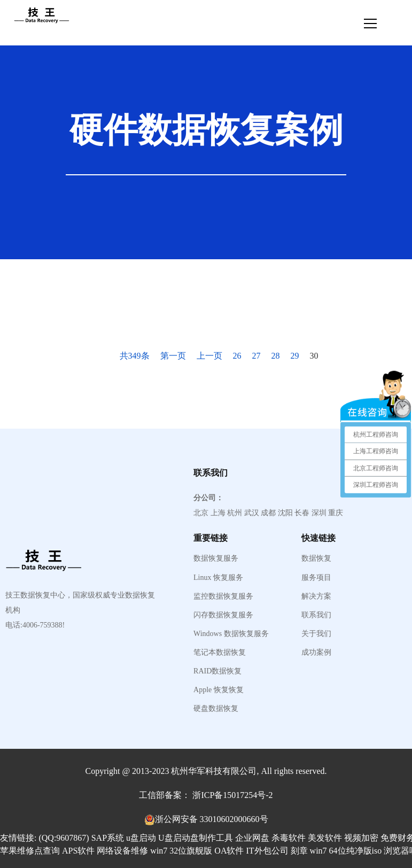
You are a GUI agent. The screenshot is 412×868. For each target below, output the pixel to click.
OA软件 (229, 851)
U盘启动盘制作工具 (196, 838)
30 (314, 356)
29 (295, 356)
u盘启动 (141, 838)
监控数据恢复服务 (223, 596)
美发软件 (325, 838)
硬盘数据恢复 (216, 709)
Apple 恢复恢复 (219, 690)
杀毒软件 (289, 838)
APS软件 (78, 851)
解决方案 (316, 596)
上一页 (209, 356)
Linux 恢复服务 (218, 578)
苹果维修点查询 (30, 851)
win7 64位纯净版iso (346, 851)
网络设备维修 (122, 851)
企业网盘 (252, 838)
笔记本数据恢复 (220, 653)
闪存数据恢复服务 (223, 615)
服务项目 (316, 578)
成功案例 (316, 653)
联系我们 (316, 615)
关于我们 (316, 634)
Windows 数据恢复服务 (231, 634)
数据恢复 (316, 559)
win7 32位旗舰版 (181, 851)
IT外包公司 (267, 851)
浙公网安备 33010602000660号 (212, 819)
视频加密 (361, 838)
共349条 (135, 356)
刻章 (299, 851)
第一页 (173, 356)
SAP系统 (108, 838)
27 (256, 356)
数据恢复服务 (216, 559)
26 (237, 356)
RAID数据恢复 (217, 671)
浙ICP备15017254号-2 (232, 795)
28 (276, 356)
